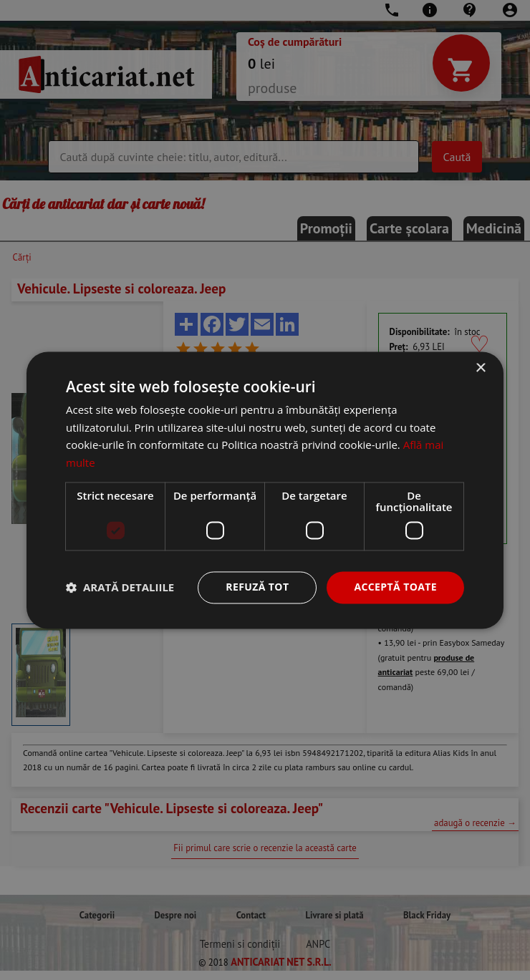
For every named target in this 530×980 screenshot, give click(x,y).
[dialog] (265, 490)
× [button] (480, 368)
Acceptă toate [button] (395, 587)
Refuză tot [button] (257, 587)
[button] (120, 588)
